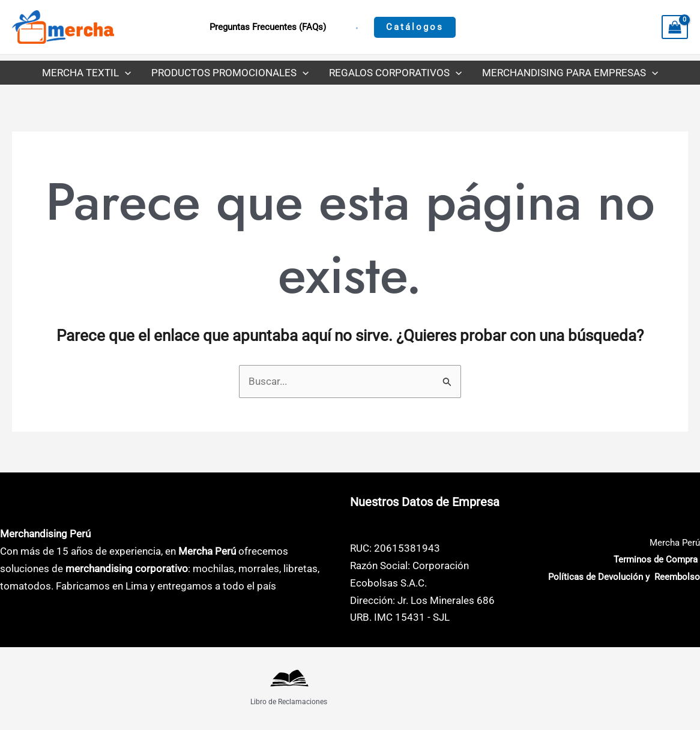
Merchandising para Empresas (570, 73)
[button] (415, 27)
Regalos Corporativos (395, 73)
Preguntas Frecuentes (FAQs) (268, 27)
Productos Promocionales (230, 73)
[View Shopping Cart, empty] (675, 27)
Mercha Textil (86, 73)
